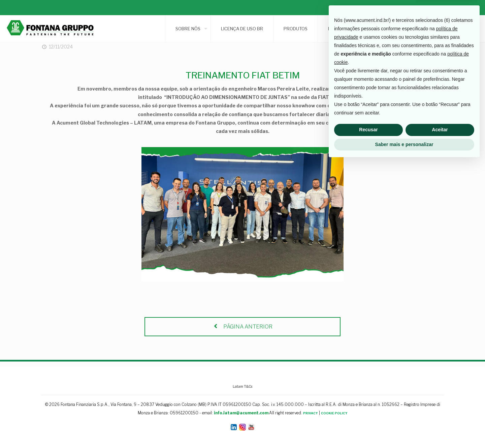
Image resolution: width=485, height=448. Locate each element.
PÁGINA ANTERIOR (242, 327)
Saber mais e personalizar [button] (404, 429)
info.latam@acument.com (241, 413)
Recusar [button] (368, 415)
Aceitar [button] (440, 415)
